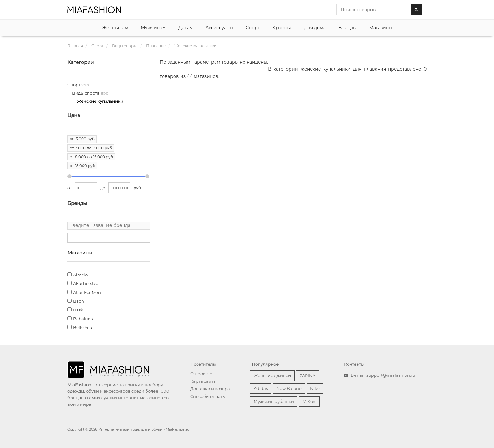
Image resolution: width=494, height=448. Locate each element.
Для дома (315, 28)
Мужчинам (153, 28)
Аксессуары (219, 28)
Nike (315, 388)
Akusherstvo (86, 283)
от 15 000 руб (82, 166)
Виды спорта (86, 93)
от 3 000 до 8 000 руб (91, 148)
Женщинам (115, 28)
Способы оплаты (208, 396)
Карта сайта (203, 381)
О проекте (201, 374)
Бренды (348, 28)
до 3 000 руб (82, 139)
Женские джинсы (272, 375)
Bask (78, 310)
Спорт (253, 28)
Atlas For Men (87, 292)
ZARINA (307, 375)
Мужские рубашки (274, 401)
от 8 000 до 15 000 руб (91, 157)
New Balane (289, 388)
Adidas (261, 388)
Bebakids (83, 319)
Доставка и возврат (211, 389)
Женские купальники (100, 101)
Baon (79, 301)
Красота (282, 28)
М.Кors (309, 401)
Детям (186, 28)
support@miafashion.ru (391, 375)
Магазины (381, 28)
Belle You (83, 327)
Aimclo (80, 275)
